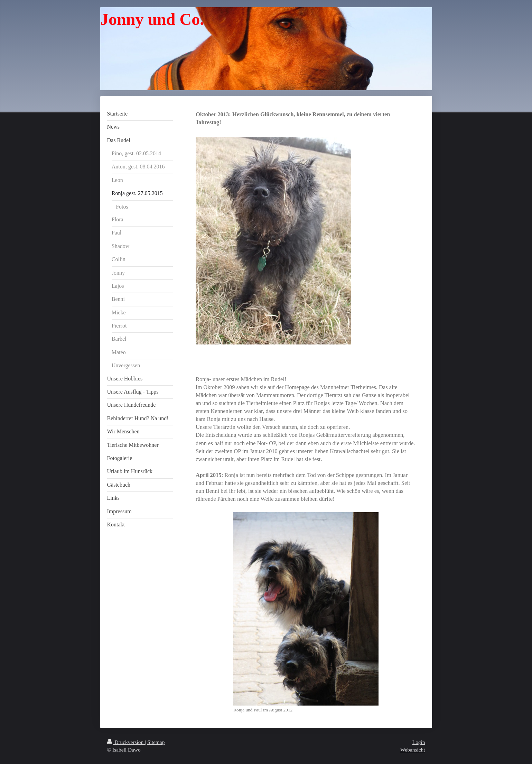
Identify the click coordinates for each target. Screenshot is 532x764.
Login (419, 742)
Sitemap (156, 742)
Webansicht (413, 750)
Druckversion (126, 742)
